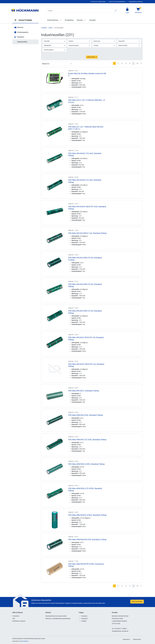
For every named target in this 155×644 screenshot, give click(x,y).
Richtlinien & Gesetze (19, 621)
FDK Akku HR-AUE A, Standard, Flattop (84, 391)
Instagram (84, 619)
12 (137, 63)
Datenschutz (137, 639)
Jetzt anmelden (137, 602)
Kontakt (92, 20)
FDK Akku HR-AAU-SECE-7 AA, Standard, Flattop (87, 233)
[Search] (80, 11)
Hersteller (55, 41)
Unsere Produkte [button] (23, 20)
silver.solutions (24, 641)
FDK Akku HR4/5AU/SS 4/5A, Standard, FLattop (87, 539)
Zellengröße (55, 45)
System (79, 41)
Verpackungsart (79, 45)
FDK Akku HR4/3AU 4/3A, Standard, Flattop (86, 415)
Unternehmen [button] (54, 20)
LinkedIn (84, 621)
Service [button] (82, 20)
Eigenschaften (129, 45)
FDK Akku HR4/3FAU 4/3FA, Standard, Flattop (86, 464)
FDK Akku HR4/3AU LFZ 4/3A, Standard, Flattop (87, 440)
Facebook (84, 616)
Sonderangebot (55, 50)
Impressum (126, 639)
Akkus (51, 28)
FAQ (14, 619)
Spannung (104, 41)
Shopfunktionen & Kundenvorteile (56, 616)
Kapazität (129, 41)
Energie (104, 45)
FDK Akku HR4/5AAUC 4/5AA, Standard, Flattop (87, 515)
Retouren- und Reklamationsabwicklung (58, 619)
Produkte (44, 28)
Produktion (69, 20)
